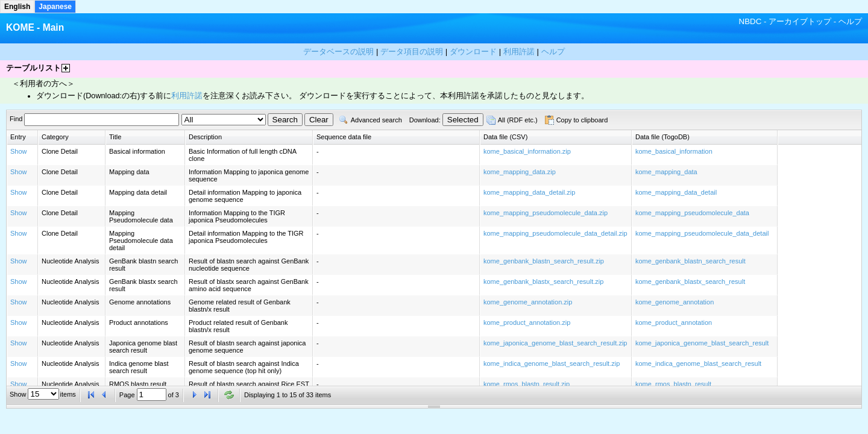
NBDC (750, 21)
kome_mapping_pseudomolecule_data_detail (702, 233)
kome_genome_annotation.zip (528, 302)
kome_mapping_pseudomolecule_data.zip (546, 213)
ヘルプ (850, 21)
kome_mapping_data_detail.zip (529, 192)
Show (19, 151)
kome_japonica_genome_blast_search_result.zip (555, 343)
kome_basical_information (674, 151)
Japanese (55, 7)
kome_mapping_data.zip (520, 172)
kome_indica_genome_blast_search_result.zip (552, 363)
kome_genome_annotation (675, 302)
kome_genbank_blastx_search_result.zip (543, 281)
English (17, 7)
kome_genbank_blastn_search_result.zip (544, 261)
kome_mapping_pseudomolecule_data (692, 213)
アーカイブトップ (800, 21)
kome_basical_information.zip (527, 151)
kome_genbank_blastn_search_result (690, 261)
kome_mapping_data (666, 172)
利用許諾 (187, 96)
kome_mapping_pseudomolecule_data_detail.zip (555, 233)
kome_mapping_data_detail (676, 192)
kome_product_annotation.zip (527, 322)
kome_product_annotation (674, 322)
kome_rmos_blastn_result (673, 384)
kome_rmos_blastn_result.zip (527, 384)
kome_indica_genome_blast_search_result (698, 363)
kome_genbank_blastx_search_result (690, 281)
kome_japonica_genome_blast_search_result (702, 343)
